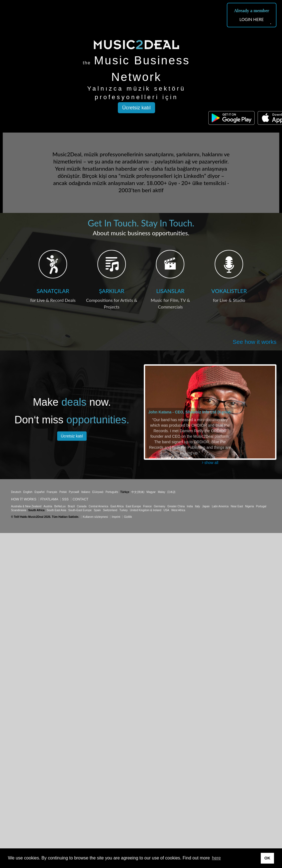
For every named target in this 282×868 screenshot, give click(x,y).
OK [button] (267, 858)
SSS (65, 499)
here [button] (216, 858)
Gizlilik (128, 517)
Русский (74, 492)
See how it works (255, 342)
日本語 (171, 492)
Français (52, 492)
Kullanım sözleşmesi (95, 517)
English (28, 492)
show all (210, 463)
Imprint (116, 517)
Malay (162, 492)
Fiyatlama (49, 499)
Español (39, 492)
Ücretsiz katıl (136, 108)
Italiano (86, 492)
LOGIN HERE (252, 19)
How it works (24, 499)
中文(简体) (138, 492)
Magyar (151, 492)
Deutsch (16, 492)
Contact (80, 499)
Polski (63, 492)
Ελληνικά (98, 492)
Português (112, 492)
